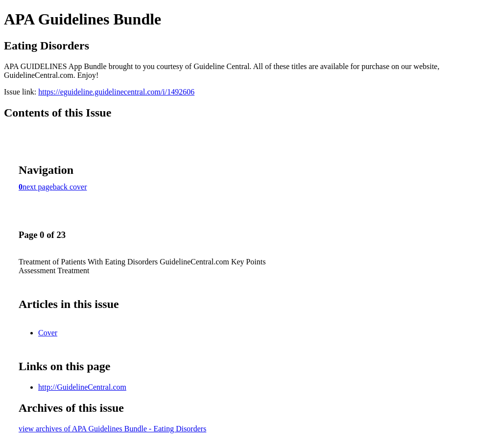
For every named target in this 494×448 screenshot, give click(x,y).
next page (38, 187)
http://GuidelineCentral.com (82, 387)
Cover (48, 333)
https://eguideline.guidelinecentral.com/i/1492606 (116, 92)
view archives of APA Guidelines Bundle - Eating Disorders (112, 429)
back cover (70, 187)
